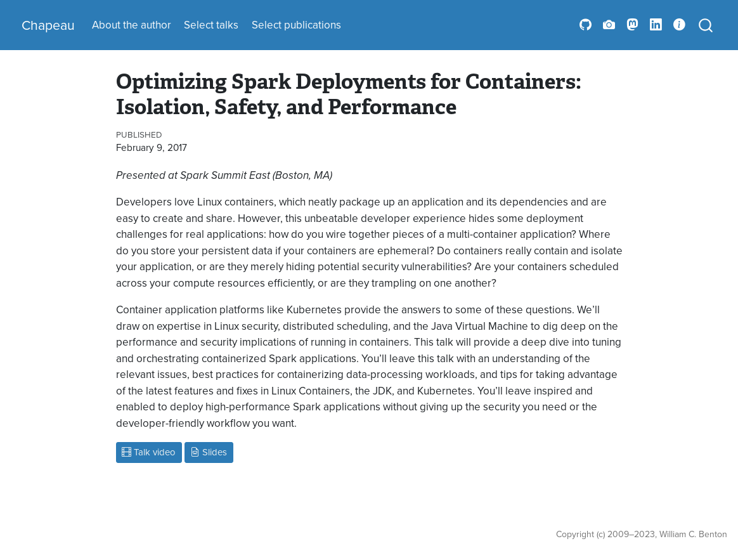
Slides (209, 452)
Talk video (149, 452)
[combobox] (706, 25)
